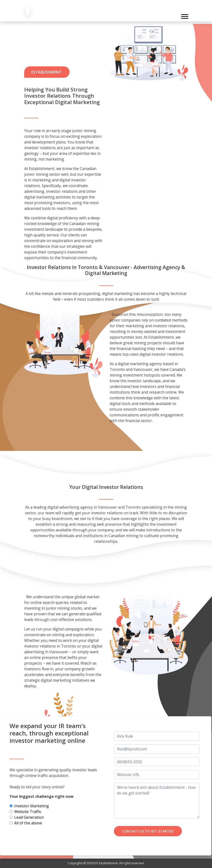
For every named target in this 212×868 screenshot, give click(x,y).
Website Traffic (28, 812)
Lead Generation (29, 817)
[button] (184, 16)
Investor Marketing (32, 806)
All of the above (28, 823)
